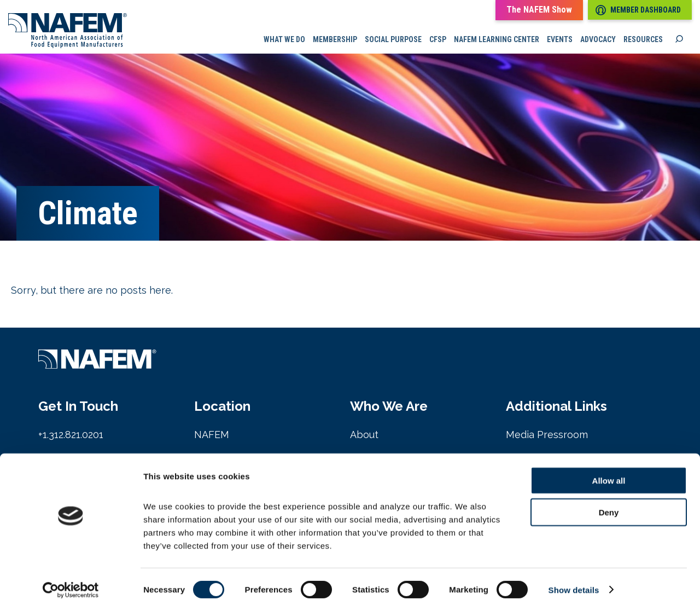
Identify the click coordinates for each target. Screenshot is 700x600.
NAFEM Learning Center (497, 41)
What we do (284, 41)
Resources (643, 41)
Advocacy (598, 41)
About (364, 437)
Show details (574, 578)
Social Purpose (393, 41)
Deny (609, 501)
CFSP (438, 41)
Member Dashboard (638, 10)
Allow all (609, 469)
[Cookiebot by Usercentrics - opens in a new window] (71, 579)
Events (560, 41)
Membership (335, 41)
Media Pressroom (547, 437)
